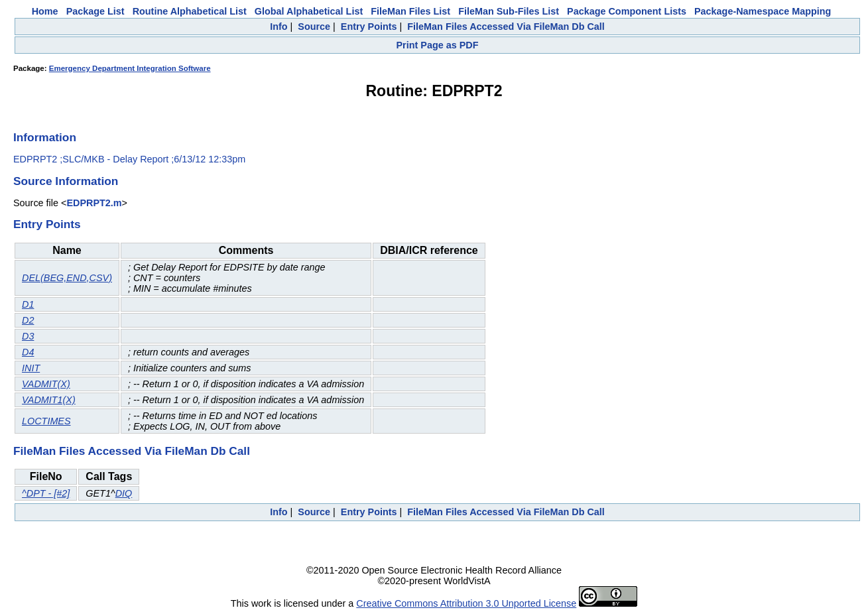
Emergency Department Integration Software (130, 68)
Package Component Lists (627, 11)
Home (45, 11)
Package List (95, 11)
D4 (28, 352)
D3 (28, 336)
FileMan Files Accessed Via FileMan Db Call (506, 27)
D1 (28, 304)
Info (279, 27)
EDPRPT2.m (94, 203)
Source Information (66, 181)
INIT (31, 368)
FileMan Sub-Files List (509, 11)
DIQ (124, 493)
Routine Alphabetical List (190, 11)
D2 (28, 320)
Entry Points (369, 27)
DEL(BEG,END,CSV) (67, 278)
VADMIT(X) (46, 384)
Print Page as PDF (438, 45)
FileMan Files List (410, 11)
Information (45, 137)
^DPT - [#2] (46, 493)
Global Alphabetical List (309, 11)
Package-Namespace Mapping (763, 11)
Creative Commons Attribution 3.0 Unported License (466, 603)
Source (314, 27)
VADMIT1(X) (49, 400)
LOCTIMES (46, 421)
